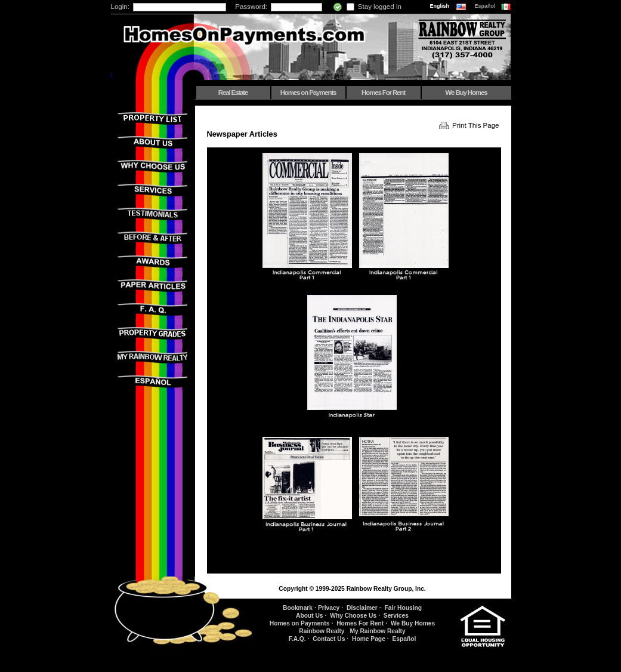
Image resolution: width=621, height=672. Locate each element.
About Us (309, 616)
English (441, 6)
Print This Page (476, 125)
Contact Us (329, 639)
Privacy (329, 608)
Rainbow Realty (322, 631)
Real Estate (233, 93)
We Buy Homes (466, 93)
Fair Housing (403, 608)
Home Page (369, 639)
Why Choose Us (353, 616)
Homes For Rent (383, 93)
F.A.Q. (297, 639)
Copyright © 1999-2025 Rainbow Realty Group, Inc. (352, 589)
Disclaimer (362, 608)
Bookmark (298, 608)
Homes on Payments (308, 93)
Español (486, 6)
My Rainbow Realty (377, 631)
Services (396, 616)
